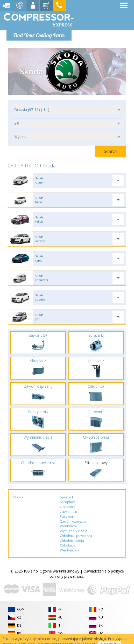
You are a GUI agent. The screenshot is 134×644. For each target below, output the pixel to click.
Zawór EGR (69, 512)
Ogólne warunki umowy (59, 571)
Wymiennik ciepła (74, 531)
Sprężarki (67, 497)
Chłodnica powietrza (76, 536)
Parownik (67, 516)
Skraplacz (68, 502)
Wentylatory (69, 550)
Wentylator (69, 526)
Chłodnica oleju (72, 541)
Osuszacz (68, 507)
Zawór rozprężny (73, 521)
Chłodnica (68, 545)
